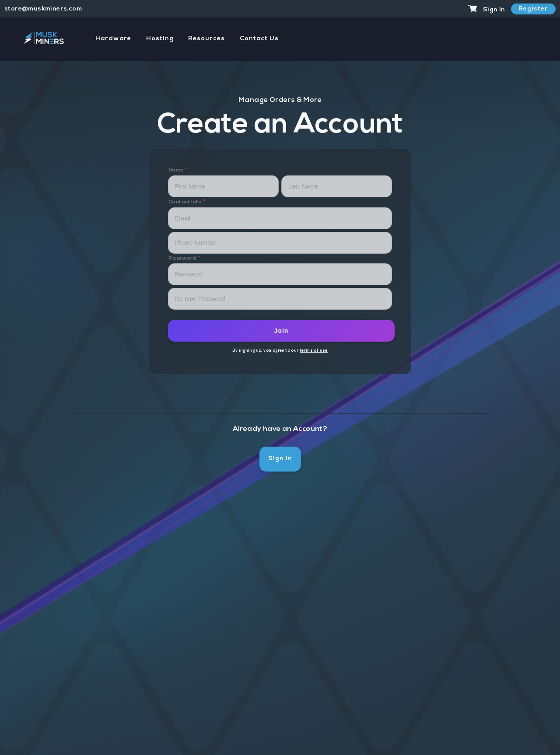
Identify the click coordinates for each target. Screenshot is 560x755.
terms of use (314, 351)
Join (282, 331)
